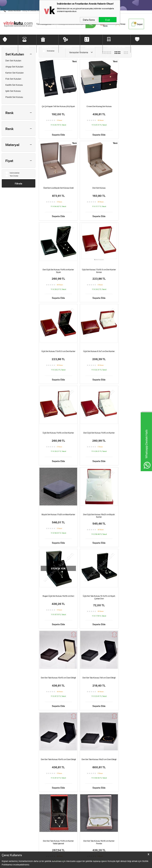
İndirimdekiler (12, 173)
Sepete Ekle (57, 133)
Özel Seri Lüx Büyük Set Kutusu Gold (132, 103)
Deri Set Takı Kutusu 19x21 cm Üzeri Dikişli (132, 504)
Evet (108, 20)
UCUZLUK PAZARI (117, 47)
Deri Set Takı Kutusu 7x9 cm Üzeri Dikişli (57, 504)
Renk (9, 113)
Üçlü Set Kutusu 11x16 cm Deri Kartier (132, 263)
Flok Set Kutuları (13, 79)
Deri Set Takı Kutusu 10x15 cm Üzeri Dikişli (132, 424)
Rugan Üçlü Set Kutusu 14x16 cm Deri (57, 423)
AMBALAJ (47, 47)
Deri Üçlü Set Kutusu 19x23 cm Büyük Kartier (132, 344)
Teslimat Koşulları (44, 849)
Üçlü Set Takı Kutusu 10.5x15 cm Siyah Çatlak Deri (95, 424)
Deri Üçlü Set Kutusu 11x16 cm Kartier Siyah (95, 184)
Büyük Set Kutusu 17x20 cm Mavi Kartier (95, 344)
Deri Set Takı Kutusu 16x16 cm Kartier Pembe (95, 584)
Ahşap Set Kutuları (14, 67)
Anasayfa (74, 849)
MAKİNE (68, 47)
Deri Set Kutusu (57, 183)
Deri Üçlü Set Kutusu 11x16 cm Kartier (57, 343)
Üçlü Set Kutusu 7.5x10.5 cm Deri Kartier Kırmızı (132, 184)
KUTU (26, 47)
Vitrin (4, 849)
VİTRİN (7, 47)
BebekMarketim (119, 842)
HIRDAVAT (90, 47)
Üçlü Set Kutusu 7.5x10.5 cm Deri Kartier (57, 264)
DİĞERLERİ (141, 47)
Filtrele (19, 183)
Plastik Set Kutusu (14, 97)
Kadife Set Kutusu (14, 85)
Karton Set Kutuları (15, 73)
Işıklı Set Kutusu (13, 91)
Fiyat (9, 161)
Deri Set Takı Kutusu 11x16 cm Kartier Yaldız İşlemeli (57, 584)
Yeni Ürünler (12, 176)
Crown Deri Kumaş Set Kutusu (95, 103)
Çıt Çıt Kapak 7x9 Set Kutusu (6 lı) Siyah (57, 105)
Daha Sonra (89, 20)
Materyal (12, 145)
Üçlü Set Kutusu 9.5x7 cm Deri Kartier (95, 263)
